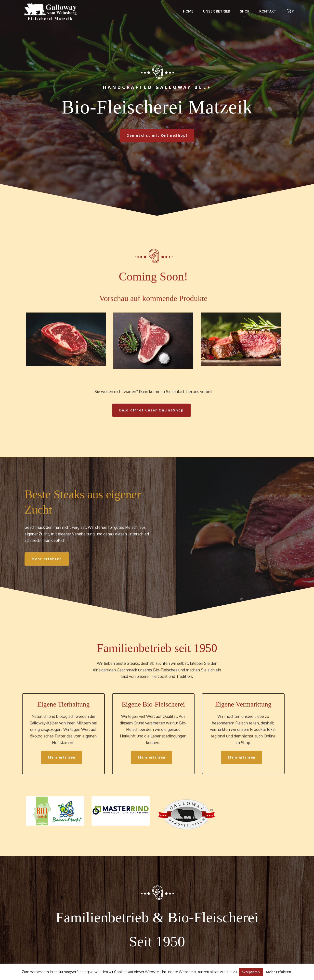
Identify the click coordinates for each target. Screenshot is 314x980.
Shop (245, 11)
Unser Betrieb (217, 11)
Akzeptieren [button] (251, 972)
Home (188, 11)
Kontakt (268, 11)
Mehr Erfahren (279, 972)
